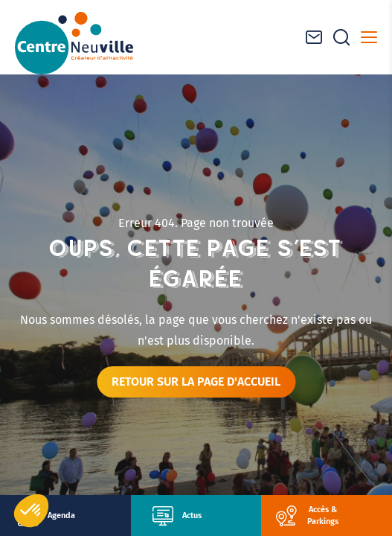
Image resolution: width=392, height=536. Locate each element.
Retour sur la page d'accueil (196, 382)
